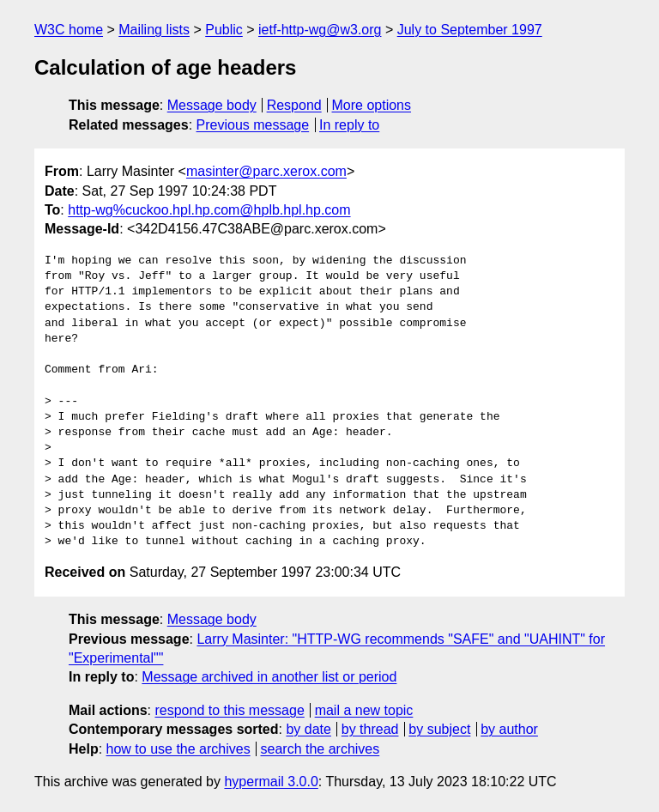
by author (509, 729)
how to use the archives (178, 749)
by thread (370, 729)
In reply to (349, 125)
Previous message (253, 125)
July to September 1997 (470, 30)
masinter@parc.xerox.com (266, 171)
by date (308, 729)
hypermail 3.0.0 (271, 782)
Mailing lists (154, 30)
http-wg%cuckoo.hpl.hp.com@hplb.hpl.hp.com (209, 210)
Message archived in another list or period (269, 677)
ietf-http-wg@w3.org (320, 30)
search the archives (320, 749)
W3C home (69, 30)
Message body (212, 105)
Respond (294, 105)
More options (372, 105)
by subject (439, 729)
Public (224, 30)
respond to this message (229, 710)
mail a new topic (364, 710)
